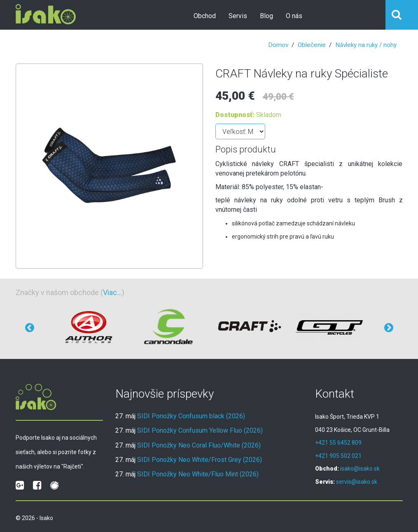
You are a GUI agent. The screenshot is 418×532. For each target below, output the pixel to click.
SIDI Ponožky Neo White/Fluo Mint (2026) (198, 474)
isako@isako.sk (360, 469)
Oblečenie (312, 45)
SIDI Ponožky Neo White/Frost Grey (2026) (200, 460)
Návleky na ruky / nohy (366, 45)
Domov (278, 45)
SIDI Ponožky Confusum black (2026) (191, 416)
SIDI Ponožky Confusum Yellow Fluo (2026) (200, 430)
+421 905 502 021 (338, 456)
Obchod (205, 16)
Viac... (112, 292)
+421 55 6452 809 (338, 443)
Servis (238, 16)
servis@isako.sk (357, 482)
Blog (266, 16)
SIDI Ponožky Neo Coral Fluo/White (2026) (199, 445)
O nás (294, 16)
